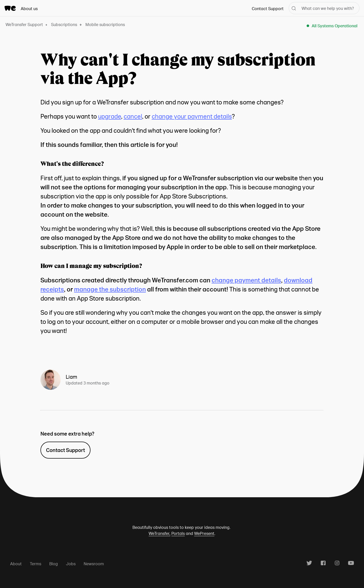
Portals (178, 533)
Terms (36, 564)
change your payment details (192, 116)
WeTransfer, (160, 533)
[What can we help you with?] (324, 8)
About (16, 564)
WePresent (204, 533)
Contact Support (268, 8)
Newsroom (94, 564)
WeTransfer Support (24, 24)
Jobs (71, 564)
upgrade (110, 116)
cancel (133, 116)
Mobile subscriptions (105, 24)
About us (29, 8)
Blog (54, 564)
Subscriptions (64, 24)
